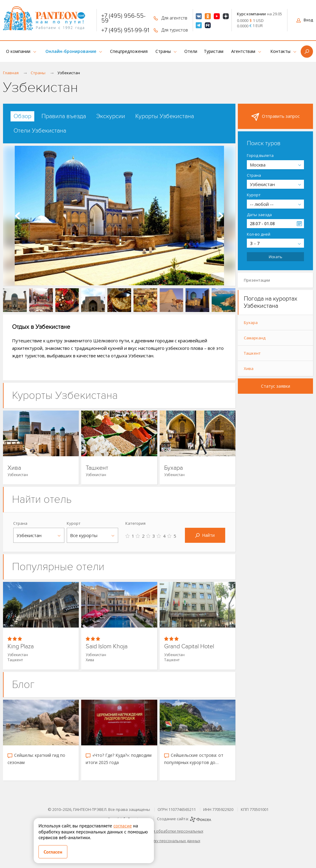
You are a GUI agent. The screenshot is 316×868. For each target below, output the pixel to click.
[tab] (22, 116)
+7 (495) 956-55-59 (123, 18)
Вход (305, 20)
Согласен (53, 852)
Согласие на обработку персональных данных (158, 841)
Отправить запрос (276, 117)
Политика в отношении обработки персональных (158, 831)
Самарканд (255, 338)
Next (221, 216)
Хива (14, 468)
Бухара (173, 468)
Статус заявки (276, 386)
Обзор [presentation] (22, 116)
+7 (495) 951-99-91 (125, 30)
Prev (17, 216)
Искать (276, 257)
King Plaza (21, 647)
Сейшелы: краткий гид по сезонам (36, 759)
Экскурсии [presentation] (111, 116)
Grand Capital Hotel (189, 647)
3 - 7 (255, 243)
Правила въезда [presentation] (64, 116)
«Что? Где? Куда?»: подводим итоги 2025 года (119, 759)
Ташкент (97, 468)
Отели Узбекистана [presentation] (40, 131)
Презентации (257, 280)
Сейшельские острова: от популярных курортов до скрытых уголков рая (194, 759)
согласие (123, 826)
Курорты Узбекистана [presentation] (165, 116)
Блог (23, 685)
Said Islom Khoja (107, 647)
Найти (205, 535)
